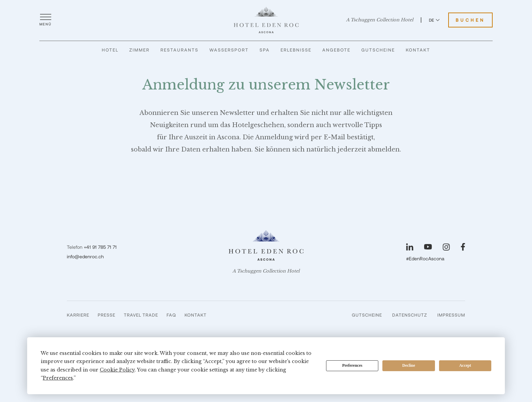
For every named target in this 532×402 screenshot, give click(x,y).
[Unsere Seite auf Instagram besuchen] (446, 247)
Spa (265, 50)
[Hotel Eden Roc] (266, 20)
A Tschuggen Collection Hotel (380, 20)
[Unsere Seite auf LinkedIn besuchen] (410, 247)
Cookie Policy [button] (117, 370)
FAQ (171, 315)
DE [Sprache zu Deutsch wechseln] (434, 20)
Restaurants (179, 50)
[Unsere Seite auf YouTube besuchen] (428, 247)
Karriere (78, 315)
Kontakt (418, 50)
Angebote (336, 50)
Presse (107, 315)
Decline (409, 365)
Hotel (110, 50)
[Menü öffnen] (45, 20)
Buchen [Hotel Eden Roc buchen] (470, 20)
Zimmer (139, 50)
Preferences (352, 365)
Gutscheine (378, 50)
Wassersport (229, 50)
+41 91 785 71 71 (100, 247)
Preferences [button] (58, 378)
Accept (465, 365)
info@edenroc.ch (85, 256)
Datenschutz (410, 315)
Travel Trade (141, 315)
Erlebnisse (296, 50)
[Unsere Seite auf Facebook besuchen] (463, 247)
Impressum (451, 315)
